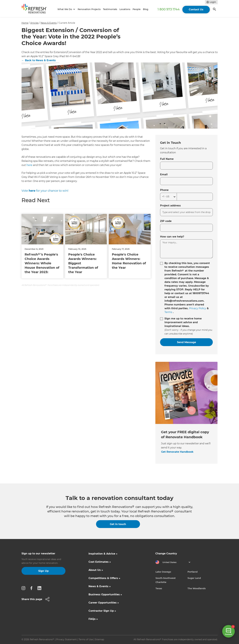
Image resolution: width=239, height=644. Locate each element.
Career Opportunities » (104, 603)
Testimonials (110, 9)
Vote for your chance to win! (45, 191)
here (29, 165)
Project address (170, 206)
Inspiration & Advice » (103, 554)
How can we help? (172, 237)
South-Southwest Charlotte (166, 580)
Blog (146, 9)
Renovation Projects (89, 9)
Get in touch (118, 524)
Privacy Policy (198, 308)
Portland (193, 572)
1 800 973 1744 (169, 9)
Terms (168, 312)
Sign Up (43, 571)
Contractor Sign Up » (102, 611)
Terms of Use (86, 639)
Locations (125, 9)
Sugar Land (194, 578)
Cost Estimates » (100, 562)
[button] (66, 9)
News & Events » (100, 586)
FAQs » (93, 619)
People (137, 9)
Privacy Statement (66, 639)
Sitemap (99, 639)
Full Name (167, 159)
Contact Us (196, 9)
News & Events (49, 23)
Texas (159, 588)
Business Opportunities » (105, 594)
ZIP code (166, 221)
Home (25, 23)
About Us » (96, 570)
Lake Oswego (163, 572)
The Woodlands (197, 588)
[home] (35, 9)
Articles (34, 23)
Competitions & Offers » (104, 578)
